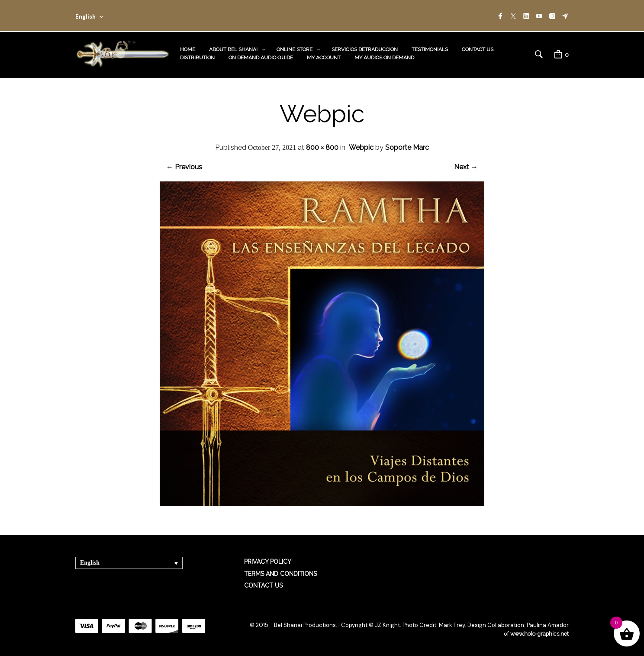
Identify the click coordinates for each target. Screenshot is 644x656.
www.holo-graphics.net (538, 632)
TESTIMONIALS (430, 48)
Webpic (361, 146)
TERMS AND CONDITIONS (280, 572)
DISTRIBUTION (197, 57)
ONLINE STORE (295, 48)
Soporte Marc (407, 146)
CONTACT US (478, 48)
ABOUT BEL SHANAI (233, 48)
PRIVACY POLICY (268, 560)
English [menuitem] (90, 562)
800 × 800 (322, 146)
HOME (188, 48)
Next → (466, 166)
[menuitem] (129, 561)
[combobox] (102, 15)
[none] (129, 561)
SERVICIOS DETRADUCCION (365, 48)
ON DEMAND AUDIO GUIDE (261, 57)
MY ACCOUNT (324, 57)
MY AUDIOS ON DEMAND (384, 57)
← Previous (184, 166)
